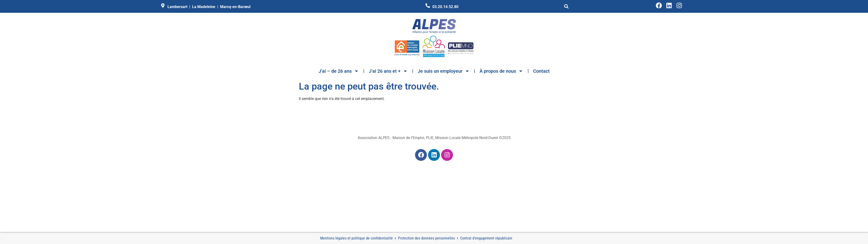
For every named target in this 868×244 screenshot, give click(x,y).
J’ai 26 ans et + (388, 71)
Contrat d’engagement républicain (486, 238)
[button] (566, 6)
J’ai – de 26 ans (339, 71)
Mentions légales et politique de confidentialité (356, 238)
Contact (541, 71)
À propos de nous (501, 71)
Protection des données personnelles (426, 238)
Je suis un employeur (444, 71)
